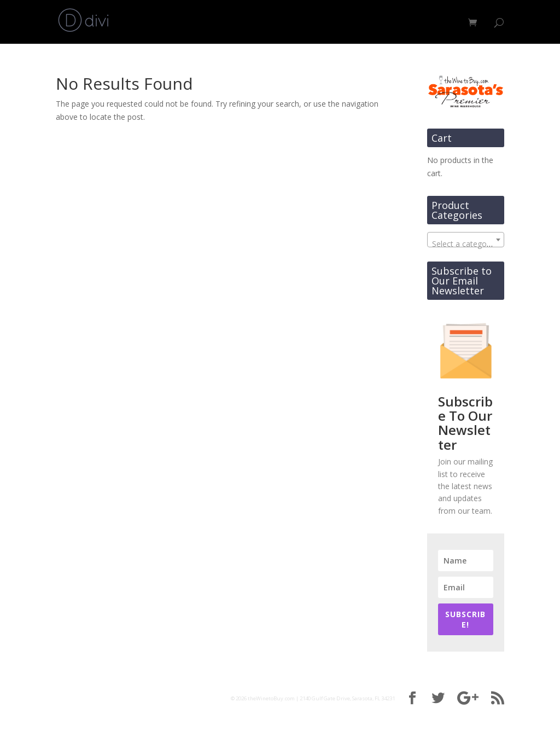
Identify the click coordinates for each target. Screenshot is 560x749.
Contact (441, 22)
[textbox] (466, 244)
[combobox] (466, 240)
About (388, 22)
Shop (342, 22)
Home (307, 22)
